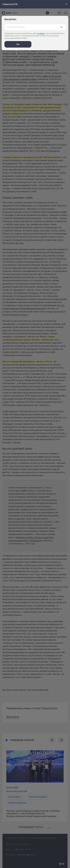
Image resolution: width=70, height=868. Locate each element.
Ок (18, 44)
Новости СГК (36, 4)
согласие (41, 33)
